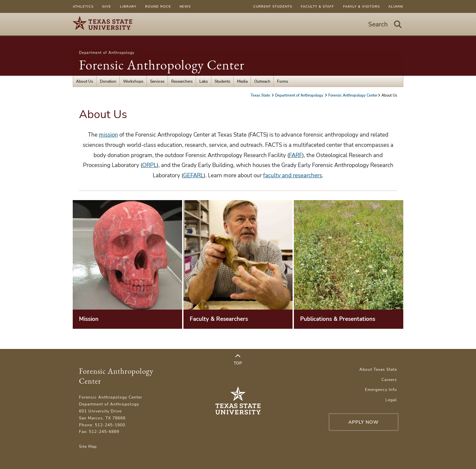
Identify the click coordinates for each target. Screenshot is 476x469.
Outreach (262, 81)
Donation (108, 81)
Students (222, 81)
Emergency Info (381, 389)
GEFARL (193, 175)
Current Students (273, 6)
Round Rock (158, 6)
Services (157, 81)
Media (242, 81)
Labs (204, 81)
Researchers (182, 81)
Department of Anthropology (107, 53)
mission (108, 135)
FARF (296, 155)
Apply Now (364, 422)
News (185, 6)
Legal (391, 400)
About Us (85, 81)
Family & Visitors (361, 6)
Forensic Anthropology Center (162, 65)
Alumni (396, 6)
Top (238, 360)
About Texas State (378, 369)
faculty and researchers (293, 175)
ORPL (149, 165)
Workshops (133, 81)
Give (107, 6)
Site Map (88, 446)
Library (128, 6)
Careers (389, 380)
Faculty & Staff (317, 6)
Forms (283, 81)
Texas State (261, 95)
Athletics (83, 6)
